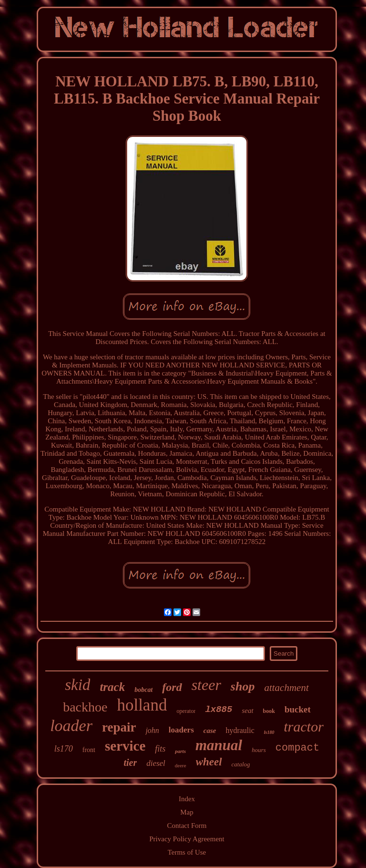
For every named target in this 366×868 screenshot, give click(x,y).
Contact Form (187, 826)
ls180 (269, 732)
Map (187, 812)
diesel (156, 763)
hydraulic (240, 730)
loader (71, 726)
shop (243, 686)
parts (180, 751)
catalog (241, 764)
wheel (209, 762)
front (89, 750)
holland (142, 705)
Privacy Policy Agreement (187, 839)
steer (206, 685)
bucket (298, 709)
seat (247, 711)
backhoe (85, 707)
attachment (286, 688)
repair (119, 727)
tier (130, 763)
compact (297, 748)
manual (219, 745)
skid (77, 685)
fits (160, 749)
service (125, 746)
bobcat (143, 690)
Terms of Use (187, 852)
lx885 (219, 710)
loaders (181, 730)
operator (186, 711)
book (269, 711)
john (152, 730)
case (210, 731)
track (112, 687)
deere (181, 765)
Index (187, 799)
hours (259, 750)
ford (172, 687)
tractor (304, 727)
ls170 (64, 749)
